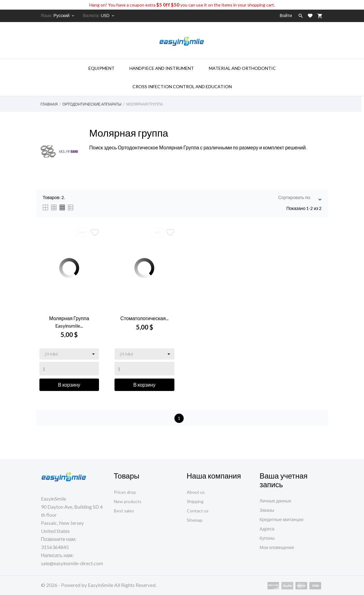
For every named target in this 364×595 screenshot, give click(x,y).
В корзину (69, 385)
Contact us (198, 511)
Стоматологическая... (144, 318)
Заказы (267, 510)
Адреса (267, 529)
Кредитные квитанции (282, 519)
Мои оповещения (277, 547)
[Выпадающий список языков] (64, 16)
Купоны (267, 538)
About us (196, 492)
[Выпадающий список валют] (108, 16)
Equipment (101, 68)
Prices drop (125, 492)
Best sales (124, 511)
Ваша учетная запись (284, 480)
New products (128, 501)
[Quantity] (69, 369)
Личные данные (276, 501)
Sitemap (195, 520)
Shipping (195, 501)
